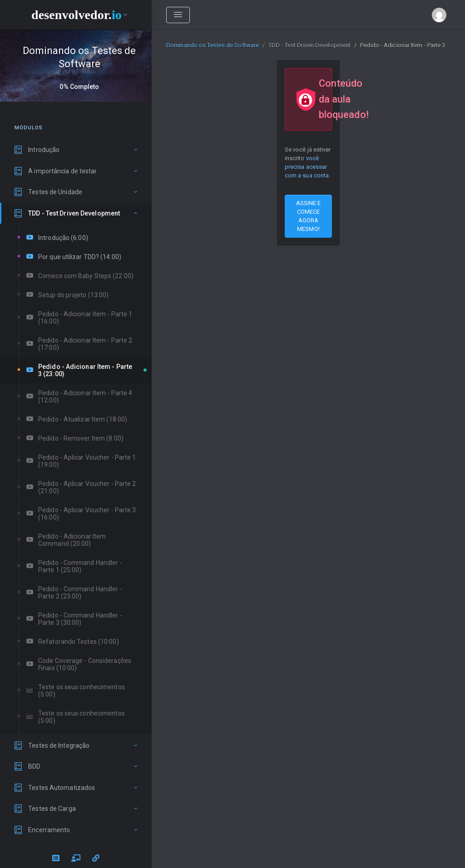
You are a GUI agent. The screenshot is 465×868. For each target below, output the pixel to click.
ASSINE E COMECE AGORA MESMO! (309, 216)
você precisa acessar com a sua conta (307, 167)
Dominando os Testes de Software (213, 45)
